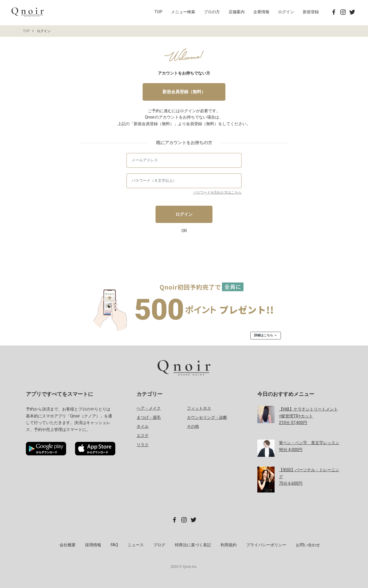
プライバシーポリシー (266, 545)
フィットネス (199, 408)
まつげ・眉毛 (149, 417)
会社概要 (68, 545)
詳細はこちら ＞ (266, 335)
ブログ (159, 545)
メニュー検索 (183, 12)
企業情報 (261, 12)
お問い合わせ (308, 545)
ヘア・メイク (149, 408)
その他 (193, 426)
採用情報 (93, 545)
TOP (158, 12)
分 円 (308, 416)
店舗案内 (237, 12)
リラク (143, 445)
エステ (143, 436)
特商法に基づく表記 (193, 545)
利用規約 (229, 545)
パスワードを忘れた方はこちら (217, 192)
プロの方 (212, 12)
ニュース (136, 545)
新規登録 (311, 12)
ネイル (143, 426)
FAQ (114, 545)
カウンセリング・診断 (207, 417)
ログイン (286, 12)
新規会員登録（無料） (184, 92)
